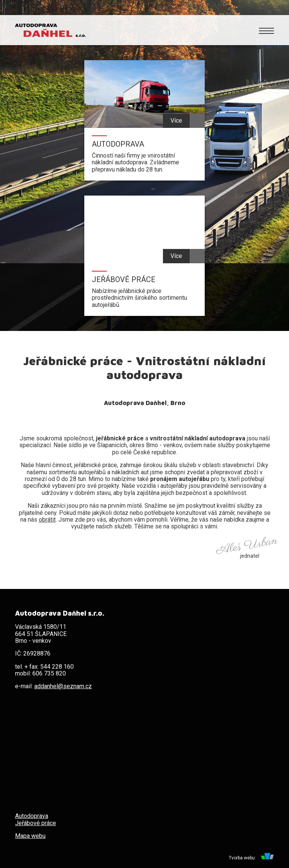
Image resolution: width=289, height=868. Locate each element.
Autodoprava (32, 816)
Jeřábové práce (36, 823)
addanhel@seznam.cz (63, 686)
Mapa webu (30, 836)
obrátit (47, 520)
